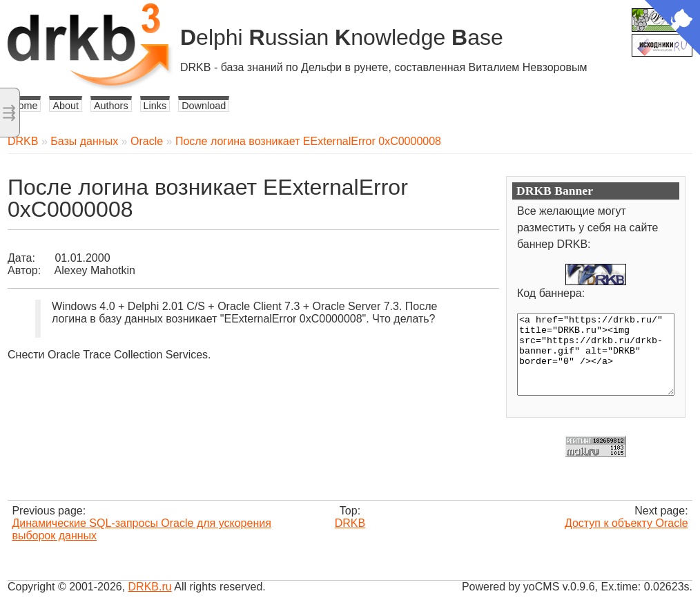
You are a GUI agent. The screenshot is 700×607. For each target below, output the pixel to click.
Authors (111, 106)
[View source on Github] (672, 29)
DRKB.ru (150, 587)
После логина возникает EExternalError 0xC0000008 (308, 141)
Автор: (24, 270)
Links (155, 106)
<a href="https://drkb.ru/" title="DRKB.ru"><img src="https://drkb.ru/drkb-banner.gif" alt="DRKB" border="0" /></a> (596, 354)
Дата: (21, 258)
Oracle (147, 141)
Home (24, 106)
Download (204, 106)
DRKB (23, 141)
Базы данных (84, 141)
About (66, 106)
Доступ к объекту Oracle (626, 523)
